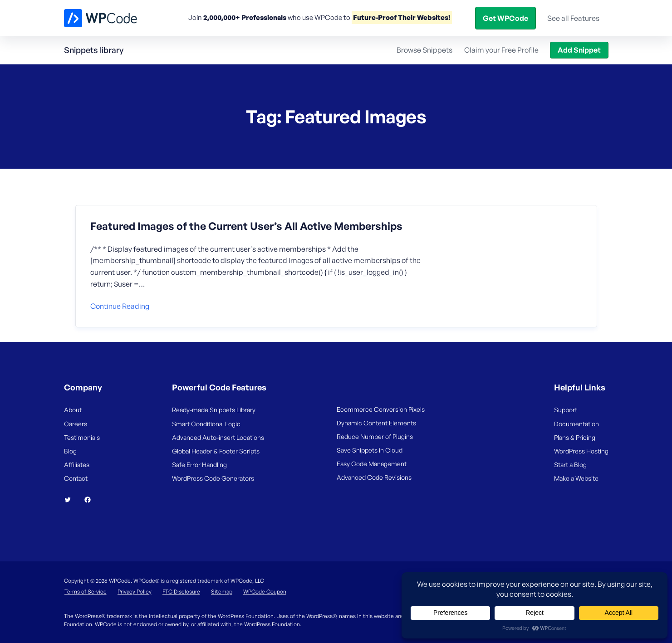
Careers (76, 424)
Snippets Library (382, 18)
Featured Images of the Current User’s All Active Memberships (246, 226)
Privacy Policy (135, 592)
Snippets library (94, 50)
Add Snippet (579, 50)
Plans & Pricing (575, 437)
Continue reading (120, 306)
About (73, 410)
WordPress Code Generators (213, 478)
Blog (490, 18)
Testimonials (82, 437)
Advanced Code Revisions (374, 477)
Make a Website (576, 478)
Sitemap (222, 592)
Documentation (576, 424)
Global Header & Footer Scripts (216, 451)
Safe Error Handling (199, 465)
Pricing (332, 18)
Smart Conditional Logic (206, 424)
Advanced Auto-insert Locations (218, 437)
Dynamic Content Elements (376, 423)
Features (285, 18)
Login (517, 18)
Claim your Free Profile (501, 50)
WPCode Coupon (265, 592)
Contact (76, 478)
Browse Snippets (424, 50)
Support (566, 410)
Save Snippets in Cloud (370, 450)
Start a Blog (570, 465)
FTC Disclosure (181, 592)
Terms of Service (86, 592)
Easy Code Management (372, 464)
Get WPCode (567, 18)
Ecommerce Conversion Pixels (381, 409)
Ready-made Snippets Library (214, 410)
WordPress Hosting (581, 451)
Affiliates (77, 465)
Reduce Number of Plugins (375, 436)
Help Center (442, 18)
